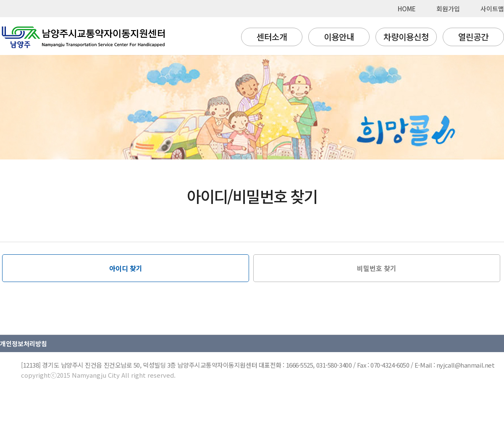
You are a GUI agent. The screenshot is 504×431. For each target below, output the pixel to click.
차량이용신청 (406, 37)
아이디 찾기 (126, 268)
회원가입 (448, 9)
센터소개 (272, 37)
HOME (407, 9)
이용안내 (339, 37)
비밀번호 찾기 (377, 268)
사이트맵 (492, 9)
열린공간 (473, 37)
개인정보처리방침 (24, 343)
